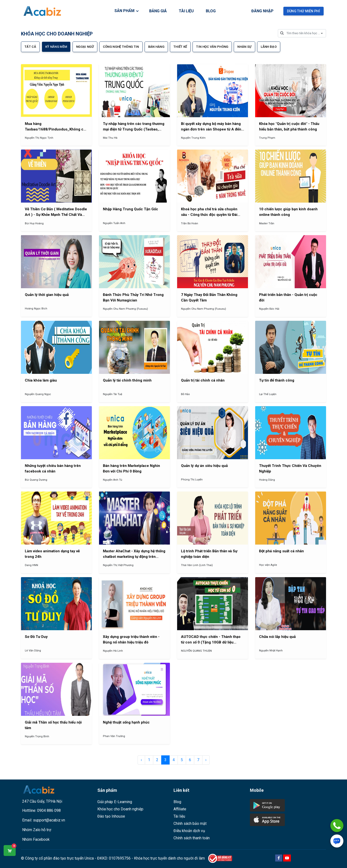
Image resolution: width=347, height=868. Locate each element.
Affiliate (180, 809)
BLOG (211, 11)
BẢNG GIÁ (158, 11)
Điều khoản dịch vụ (189, 831)
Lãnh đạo (269, 47)
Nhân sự (244, 47)
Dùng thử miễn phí (304, 11)
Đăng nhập (262, 11)
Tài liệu (179, 816)
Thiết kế (180, 47)
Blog (177, 802)
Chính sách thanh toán (192, 838)
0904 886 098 (49, 810)
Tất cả (30, 47)
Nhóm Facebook (36, 839)
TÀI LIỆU (186, 11)
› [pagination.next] (206, 760)
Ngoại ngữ (85, 47)
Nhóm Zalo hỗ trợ (37, 830)
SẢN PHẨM (127, 11)
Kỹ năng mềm (56, 47)
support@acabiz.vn (49, 820)
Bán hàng (156, 47)
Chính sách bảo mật (190, 824)
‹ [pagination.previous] (141, 760)
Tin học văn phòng (212, 47)
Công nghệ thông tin (121, 47)
